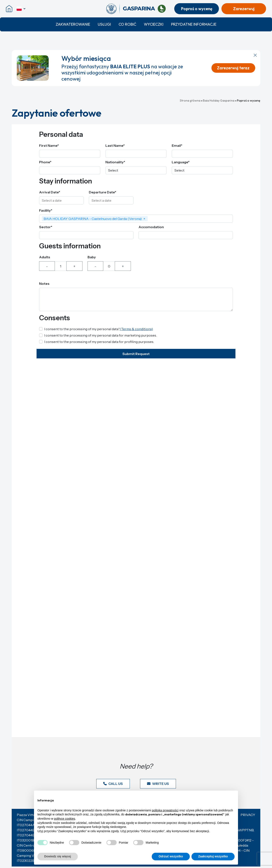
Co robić (127, 24)
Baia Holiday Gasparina (219, 101)
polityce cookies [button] (65, 819)
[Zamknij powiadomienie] (255, 55)
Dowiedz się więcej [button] (58, 856)
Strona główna (190, 101)
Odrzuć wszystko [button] (171, 856)
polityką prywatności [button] (165, 810)
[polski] (21, 9)
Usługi (104, 24)
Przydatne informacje (194, 24)
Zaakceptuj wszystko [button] (213, 856)
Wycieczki (154, 24)
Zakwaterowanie (73, 24)
